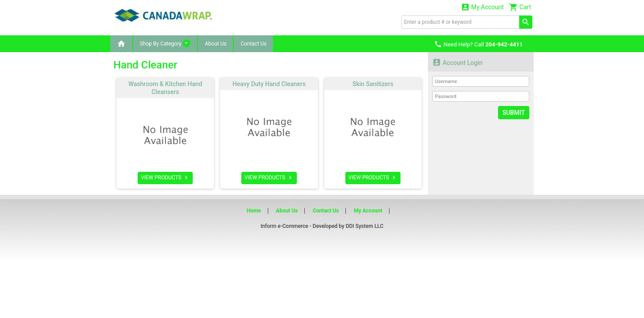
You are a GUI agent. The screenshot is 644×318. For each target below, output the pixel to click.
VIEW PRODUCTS (165, 178)
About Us (215, 44)
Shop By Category (165, 43)
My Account (483, 7)
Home (254, 211)
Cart (520, 7)
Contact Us (253, 44)
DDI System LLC (365, 226)
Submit (514, 113)
